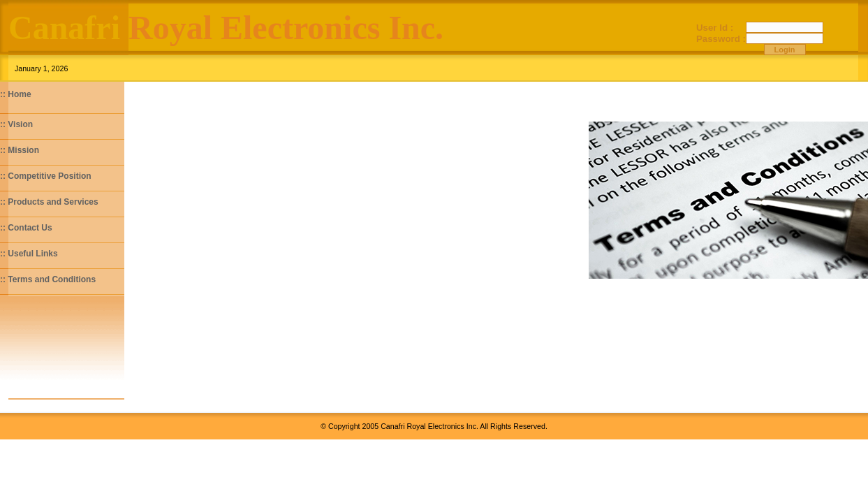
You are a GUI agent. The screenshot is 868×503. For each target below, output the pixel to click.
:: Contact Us (26, 228)
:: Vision (16, 124)
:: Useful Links (29, 254)
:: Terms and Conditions (48, 279)
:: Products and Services (49, 202)
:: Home (16, 94)
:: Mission (20, 150)
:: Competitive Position (46, 176)
